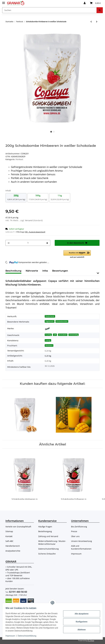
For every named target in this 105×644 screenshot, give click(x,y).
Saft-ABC (9, 541)
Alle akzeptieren (80, 612)
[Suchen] (49, 10)
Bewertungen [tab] (60, 271)
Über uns (75, 536)
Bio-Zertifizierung (79, 527)
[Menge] (28, 243)
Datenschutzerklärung (48, 549)
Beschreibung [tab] (13, 271)
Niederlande (50, 316)
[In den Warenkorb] (8, 31)
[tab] (32, 272)
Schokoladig (74, 335)
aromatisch (63, 335)
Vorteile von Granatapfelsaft (18, 527)
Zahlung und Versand (48, 536)
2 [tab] (54, 132)
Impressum (76, 554)
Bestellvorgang (45, 531)
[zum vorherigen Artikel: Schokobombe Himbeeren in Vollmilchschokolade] (91, 22)
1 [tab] (51, 132)
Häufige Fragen (45, 527)
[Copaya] (47, 329)
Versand (29, 220)
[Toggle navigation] (4, 2)
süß (55, 335)
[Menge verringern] (9, 243)
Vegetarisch (49, 321)
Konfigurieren (80, 620)
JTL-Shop (91, 641)
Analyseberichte (13, 551)
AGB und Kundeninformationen (81, 547)
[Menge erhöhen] (47, 243)
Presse (74, 531)
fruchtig (48, 335)
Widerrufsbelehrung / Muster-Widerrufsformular (52, 543)
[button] (85, 3)
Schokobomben (62, 321)
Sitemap (9, 531)
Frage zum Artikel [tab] (82, 271)
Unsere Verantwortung (81, 541)
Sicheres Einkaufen (47, 554)
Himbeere (49, 345)
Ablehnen (80, 628)
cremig (48, 340)
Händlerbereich (13, 546)
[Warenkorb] (95, 3)
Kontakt (9, 536)
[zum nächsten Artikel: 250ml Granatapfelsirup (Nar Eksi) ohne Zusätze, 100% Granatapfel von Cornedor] (97, 22)
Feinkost (19, 159)
